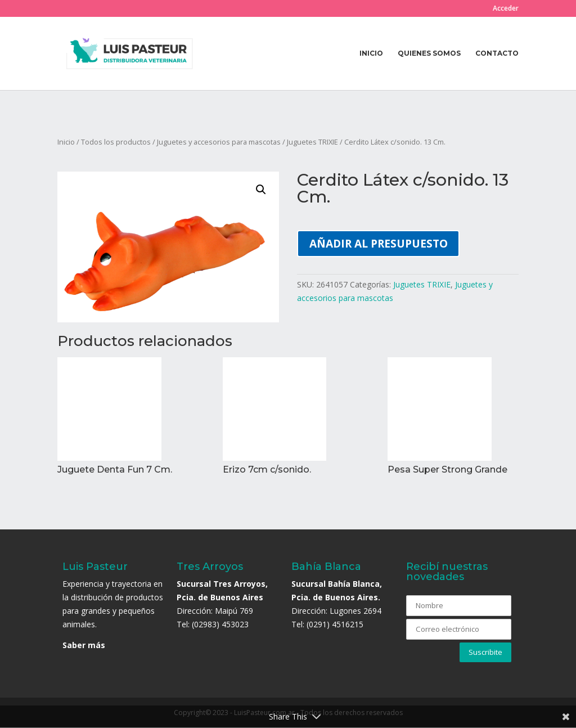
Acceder (506, 9)
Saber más (84, 645)
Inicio (371, 53)
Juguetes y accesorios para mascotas (219, 142)
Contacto (497, 53)
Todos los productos (116, 142)
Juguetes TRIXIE (312, 142)
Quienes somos (429, 53)
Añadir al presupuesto (379, 243)
